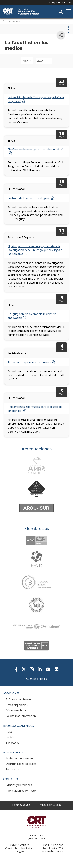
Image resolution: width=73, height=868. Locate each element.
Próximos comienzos (18, 699)
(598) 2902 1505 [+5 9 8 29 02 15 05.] (37, 839)
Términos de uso (21, 805)
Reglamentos (14, 769)
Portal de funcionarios (19, 758)
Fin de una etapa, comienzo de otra (29, 362)
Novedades (13, 21)
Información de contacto (21, 791)
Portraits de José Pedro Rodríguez (29, 198)
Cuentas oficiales (36, 679)
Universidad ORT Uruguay (36, 822)
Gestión (10, 737)
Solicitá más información (21, 716)
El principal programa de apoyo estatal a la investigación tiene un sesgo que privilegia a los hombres (35, 250)
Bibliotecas (12, 743)
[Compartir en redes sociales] (61, 35)
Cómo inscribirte (16, 710)
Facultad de (27, 9)
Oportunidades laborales (21, 764)
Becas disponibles (17, 705)
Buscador (61, 11)
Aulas (9, 732)
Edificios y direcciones (19, 785)
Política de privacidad (50, 805)
